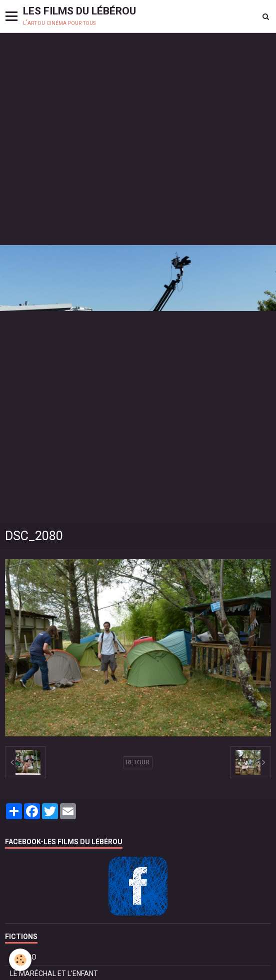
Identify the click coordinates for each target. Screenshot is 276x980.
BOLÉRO (23, 957)
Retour (138, 762)
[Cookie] (20, 960)
